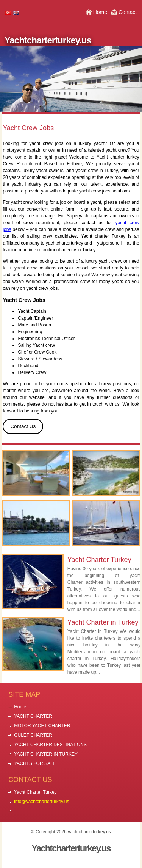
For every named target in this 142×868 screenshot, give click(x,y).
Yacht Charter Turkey (99, 560)
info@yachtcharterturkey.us (41, 802)
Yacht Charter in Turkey (103, 622)
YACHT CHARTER (33, 716)
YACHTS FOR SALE (35, 763)
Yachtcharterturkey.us (48, 40)
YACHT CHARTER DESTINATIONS (50, 745)
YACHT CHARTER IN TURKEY (46, 754)
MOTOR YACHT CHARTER (42, 726)
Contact (128, 12)
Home (100, 12)
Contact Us (23, 426)
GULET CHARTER (33, 735)
